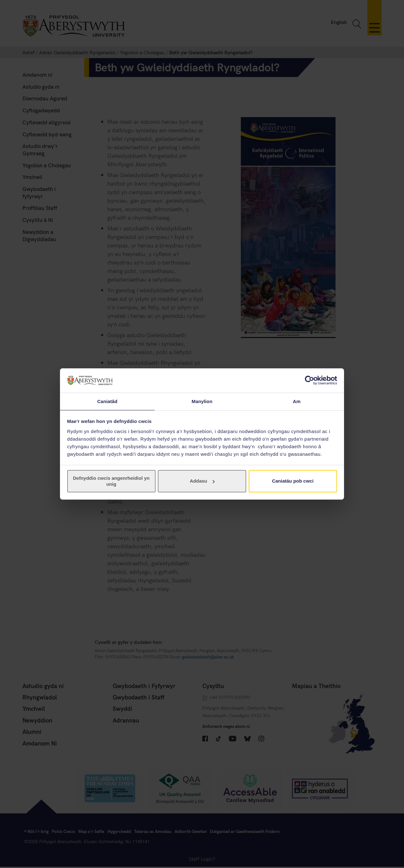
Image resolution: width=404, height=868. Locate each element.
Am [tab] (297, 401)
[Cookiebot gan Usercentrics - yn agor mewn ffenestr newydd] (309, 380)
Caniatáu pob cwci (293, 481)
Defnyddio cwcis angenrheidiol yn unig (111, 481)
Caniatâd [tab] (107, 401)
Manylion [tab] (202, 401)
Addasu (202, 481)
